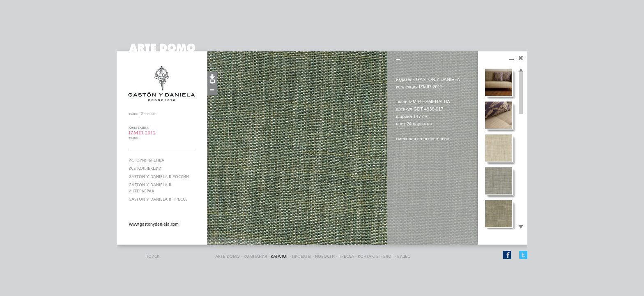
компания (255, 257)
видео (404, 257)
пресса (346, 257)
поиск (152, 257)
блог (388, 257)
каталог (279, 257)
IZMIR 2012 (142, 133)
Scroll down (521, 227)
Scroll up (521, 70)
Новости (325, 257)
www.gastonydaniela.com (154, 224)
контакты (369, 257)
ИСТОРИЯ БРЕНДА (146, 160)
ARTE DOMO (228, 257)
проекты (302, 257)
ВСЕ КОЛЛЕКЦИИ (145, 169)
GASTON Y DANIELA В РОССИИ (159, 177)
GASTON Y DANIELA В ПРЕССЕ (158, 199)
